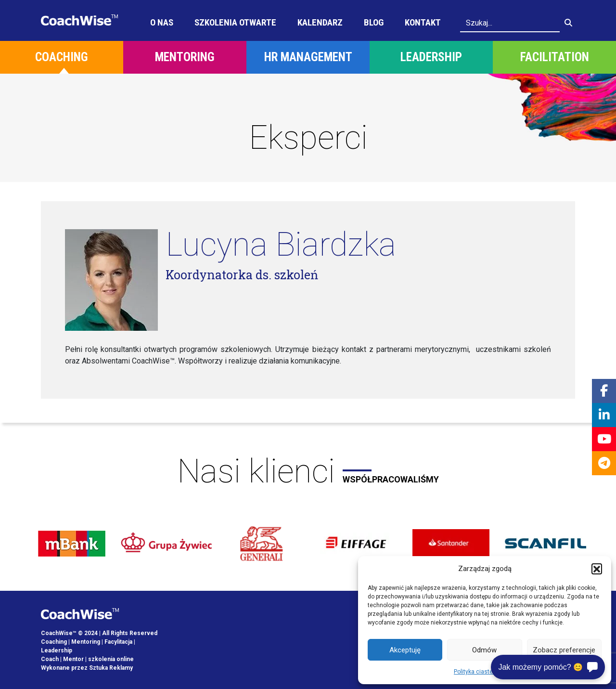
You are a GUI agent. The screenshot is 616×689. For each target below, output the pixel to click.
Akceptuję (405, 650)
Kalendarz (320, 22)
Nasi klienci (308, 471)
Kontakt (423, 22)
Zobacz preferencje (564, 650)
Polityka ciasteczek (480, 672)
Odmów (484, 650)
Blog (374, 22)
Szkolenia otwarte (235, 22)
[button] (597, 569)
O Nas (162, 22)
